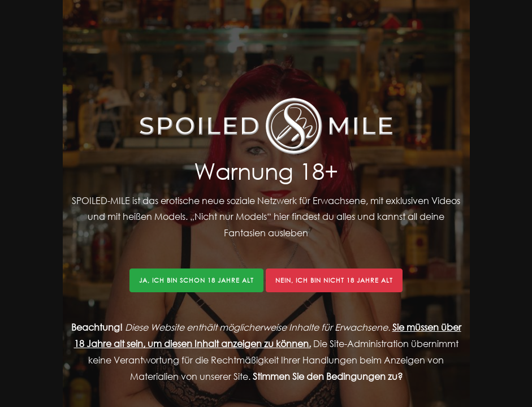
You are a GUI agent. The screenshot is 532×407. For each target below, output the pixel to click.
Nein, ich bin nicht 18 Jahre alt (334, 280)
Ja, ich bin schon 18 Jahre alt (196, 280)
